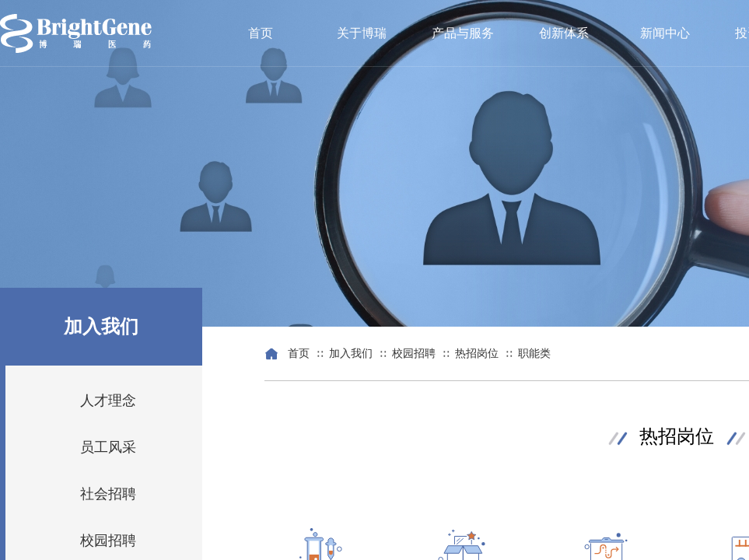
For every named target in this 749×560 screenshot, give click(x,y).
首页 (261, 33)
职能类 (534, 353)
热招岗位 (477, 353)
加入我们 (351, 353)
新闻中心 (665, 33)
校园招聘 (414, 353)
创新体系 (564, 33)
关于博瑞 (362, 33)
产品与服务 (463, 33)
